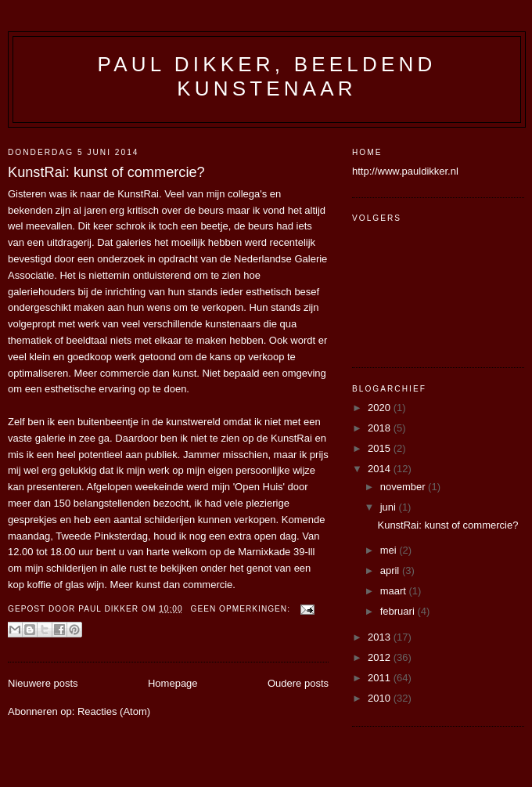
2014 (381, 469)
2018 (381, 428)
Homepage (173, 683)
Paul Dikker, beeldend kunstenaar (267, 76)
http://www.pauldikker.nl (405, 171)
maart (395, 591)
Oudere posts (298, 683)
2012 (381, 657)
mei (390, 550)
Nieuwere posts (43, 683)
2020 (381, 408)
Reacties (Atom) (114, 711)
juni (390, 507)
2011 (381, 678)
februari (399, 611)
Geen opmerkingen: (242, 609)
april (391, 570)
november (404, 487)
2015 (381, 448)
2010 (381, 698)
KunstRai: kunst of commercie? (106, 172)
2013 (381, 637)
